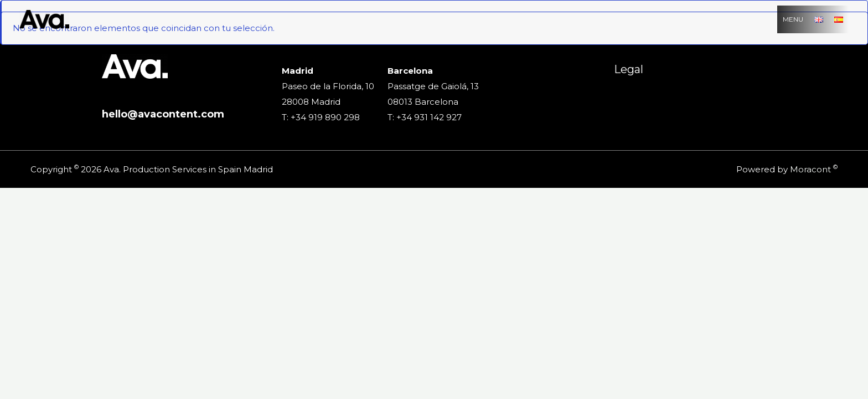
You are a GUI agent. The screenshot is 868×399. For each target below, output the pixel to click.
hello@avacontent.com (163, 114)
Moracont (810, 169)
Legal (629, 69)
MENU (793, 19)
